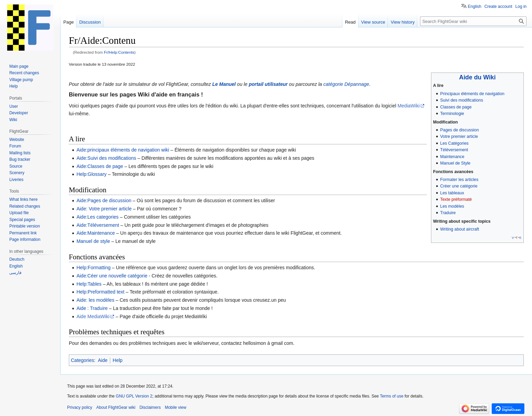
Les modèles (452, 206)
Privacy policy (80, 407)
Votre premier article (459, 136)
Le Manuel (224, 84)
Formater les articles (459, 180)
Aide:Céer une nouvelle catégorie (112, 276)
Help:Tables (89, 284)
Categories (83, 360)
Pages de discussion (460, 130)
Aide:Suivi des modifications (106, 158)
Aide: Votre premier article (104, 209)
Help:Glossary (91, 174)
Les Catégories (454, 143)
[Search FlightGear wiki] (473, 21)
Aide (103, 360)
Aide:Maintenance (96, 233)
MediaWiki (409, 106)
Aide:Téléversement (98, 225)
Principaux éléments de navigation (472, 94)
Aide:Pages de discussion (104, 200)
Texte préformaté (456, 199)
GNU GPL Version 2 (134, 396)
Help (118, 360)
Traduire (448, 213)
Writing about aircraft (460, 229)
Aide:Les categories (97, 217)
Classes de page (456, 107)
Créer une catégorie (459, 186)
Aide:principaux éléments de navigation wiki (123, 150)
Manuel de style (93, 241)
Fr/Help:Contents (119, 52)
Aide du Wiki (477, 77)
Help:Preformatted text (100, 292)
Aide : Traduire (92, 308)
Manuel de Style (455, 163)
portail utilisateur (268, 84)
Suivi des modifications (462, 100)
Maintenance (452, 157)
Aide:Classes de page (100, 166)
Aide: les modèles (95, 300)
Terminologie (452, 114)
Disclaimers (150, 407)
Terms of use (392, 396)
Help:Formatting (93, 268)
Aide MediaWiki (93, 316)
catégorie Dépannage (346, 84)
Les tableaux (452, 193)
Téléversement (454, 150)
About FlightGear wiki (116, 407)
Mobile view (175, 407)
